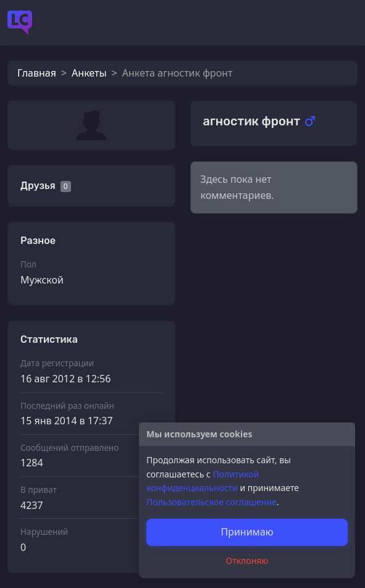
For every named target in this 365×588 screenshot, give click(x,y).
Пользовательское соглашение (212, 502)
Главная (37, 73)
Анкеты (89, 73)
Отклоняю (247, 561)
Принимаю (247, 532)
